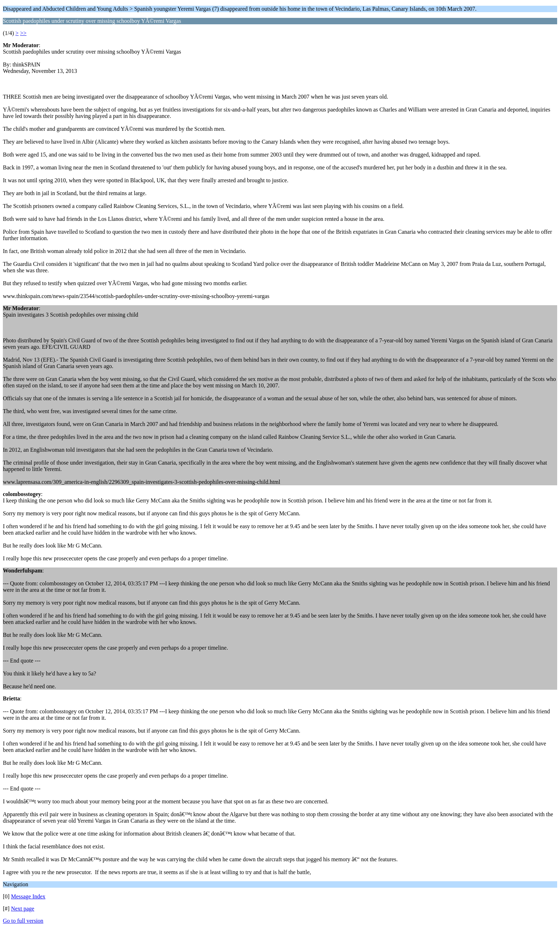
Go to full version (23, 921)
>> (23, 33)
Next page (23, 909)
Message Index (28, 896)
